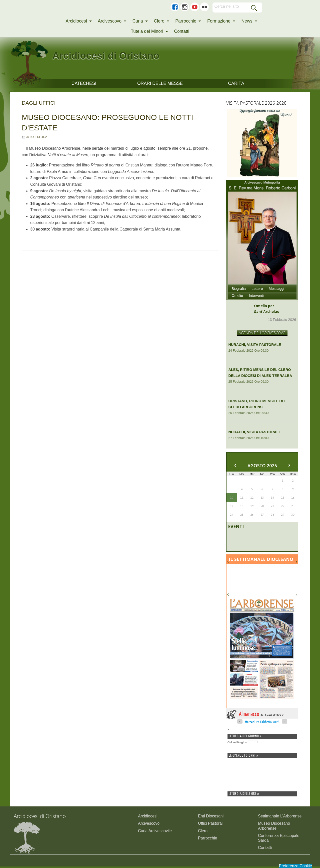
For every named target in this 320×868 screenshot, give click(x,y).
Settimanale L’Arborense (280, 818)
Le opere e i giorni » (243, 757)
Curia (138, 21)
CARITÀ (236, 84)
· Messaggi (275, 290)
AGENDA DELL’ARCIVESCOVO (262, 334)
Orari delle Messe (160, 84)
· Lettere (256, 290)
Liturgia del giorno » (245, 738)
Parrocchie (186, 21)
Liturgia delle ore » (244, 795)
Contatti (182, 31)
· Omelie (236, 297)
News (247, 21)
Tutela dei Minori (147, 31)
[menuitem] (77, 21)
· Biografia (238, 290)
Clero (159, 21)
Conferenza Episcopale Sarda (279, 839)
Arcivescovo (110, 21)
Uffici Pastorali (211, 825)
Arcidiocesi (76, 21)
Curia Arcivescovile (155, 832)
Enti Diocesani (211, 818)
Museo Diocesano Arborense (274, 827)
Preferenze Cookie (295, 866)
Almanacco (262, 716)
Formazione (219, 21)
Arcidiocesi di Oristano (129, 54)
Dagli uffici (39, 104)
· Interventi (255, 297)
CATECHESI (84, 84)
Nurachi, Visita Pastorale (255, 346)
